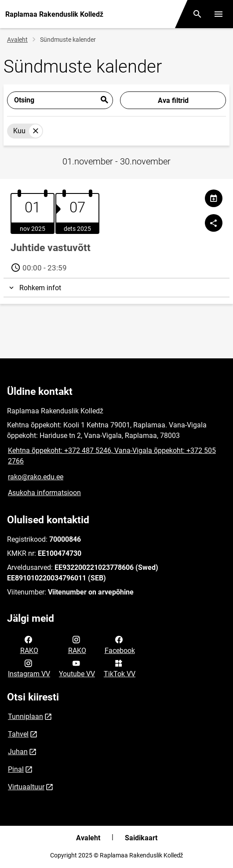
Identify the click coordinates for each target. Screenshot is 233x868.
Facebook (120, 644)
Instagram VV (29, 668)
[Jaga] (214, 223)
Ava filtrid (173, 100)
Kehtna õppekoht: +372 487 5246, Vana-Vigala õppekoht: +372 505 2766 (112, 456)
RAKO (29, 644)
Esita (104, 100)
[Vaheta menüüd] (218, 14)
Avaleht (17, 40)
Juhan (18, 752)
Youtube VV (77, 668)
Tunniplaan (25, 717)
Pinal (16, 769)
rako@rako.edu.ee (36, 477)
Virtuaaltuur (26, 787)
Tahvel (18, 734)
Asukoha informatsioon (44, 493)
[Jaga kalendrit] (214, 198)
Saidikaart (141, 838)
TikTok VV (120, 668)
